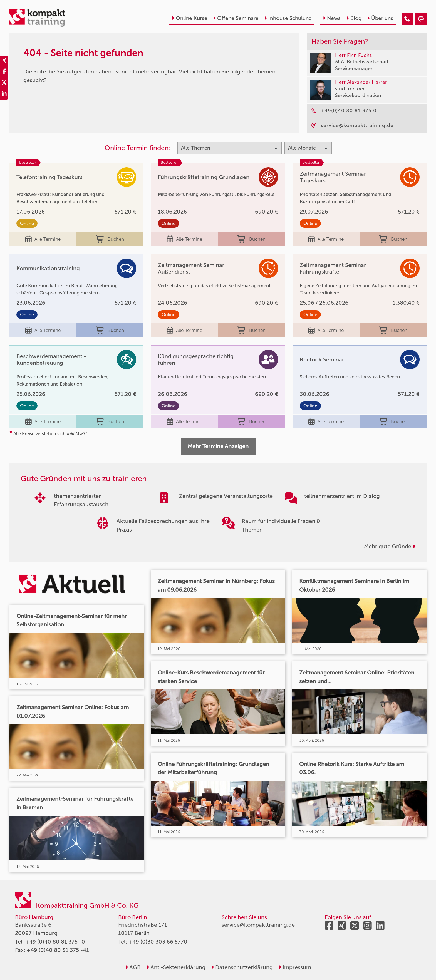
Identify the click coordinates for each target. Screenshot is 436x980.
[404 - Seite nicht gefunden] (407, 19)
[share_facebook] (4, 72)
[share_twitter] (4, 83)
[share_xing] (4, 61)
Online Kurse (189, 18)
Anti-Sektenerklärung (176, 967)
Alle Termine (43, 239)
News (332, 18)
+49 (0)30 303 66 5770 (158, 942)
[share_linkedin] (4, 95)
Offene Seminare (236, 18)
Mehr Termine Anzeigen (218, 446)
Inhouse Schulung (288, 18)
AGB (133, 967)
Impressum (295, 967)
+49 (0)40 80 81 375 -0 (55, 942)
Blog (354, 18)
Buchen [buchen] (110, 239)
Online (27, 223)
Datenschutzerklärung (242, 967)
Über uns (380, 18)
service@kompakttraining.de (258, 925)
